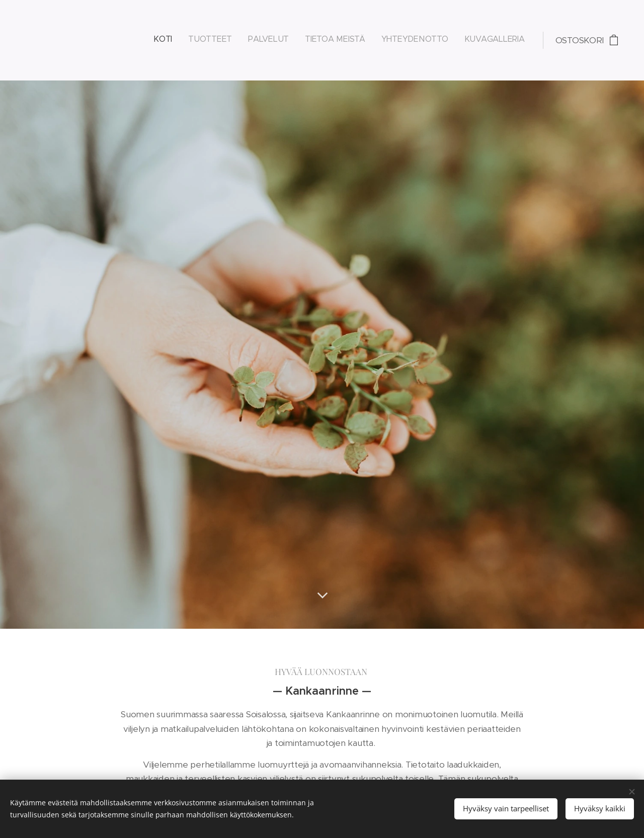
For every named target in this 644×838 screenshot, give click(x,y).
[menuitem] (447, 40)
